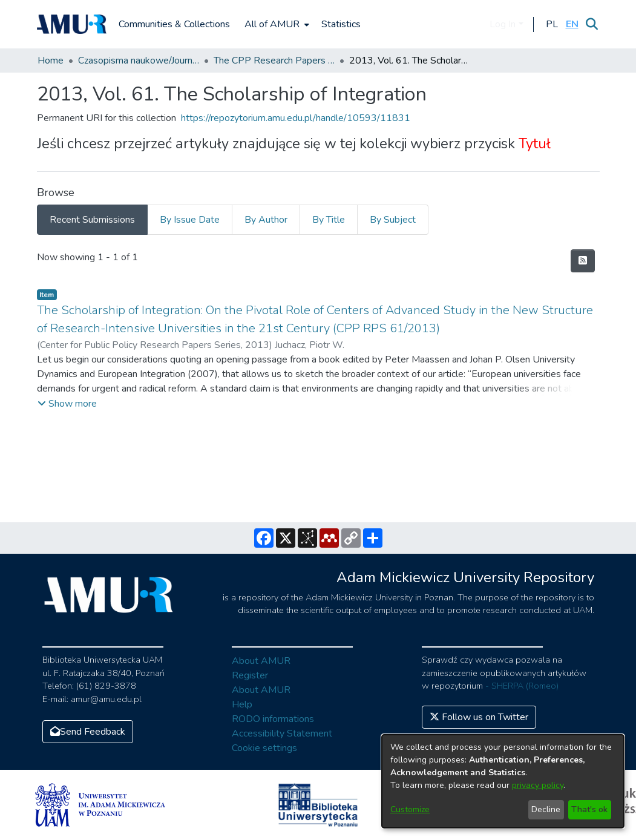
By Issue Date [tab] (190, 220)
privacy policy (538, 785)
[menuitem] (276, 24)
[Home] (72, 24)
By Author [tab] (266, 220)
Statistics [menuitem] (341, 24)
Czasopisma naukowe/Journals (139, 61)
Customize (410, 809)
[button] (552, 24)
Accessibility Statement (282, 733)
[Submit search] (592, 24)
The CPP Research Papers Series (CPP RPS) (274, 61)
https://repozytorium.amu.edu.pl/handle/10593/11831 (296, 118)
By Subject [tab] (393, 220)
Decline (546, 809)
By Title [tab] (329, 220)
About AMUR (261, 661)
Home (51, 61)
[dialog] (503, 781)
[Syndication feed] (583, 261)
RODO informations (273, 719)
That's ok (589, 809)
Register (250, 675)
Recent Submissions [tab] (92, 220)
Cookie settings (264, 748)
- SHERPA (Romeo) (522, 686)
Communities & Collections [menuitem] (174, 24)
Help (242, 704)
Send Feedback (88, 732)
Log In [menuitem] (503, 24)
